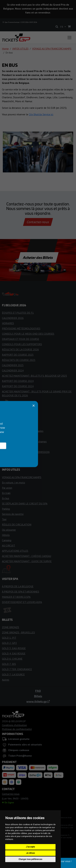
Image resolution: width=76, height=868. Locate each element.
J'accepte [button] (30, 847)
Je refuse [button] (30, 853)
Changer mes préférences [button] (30, 859)
